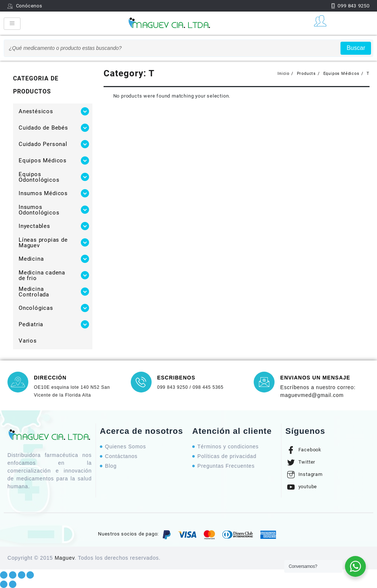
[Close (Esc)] (4, 575)
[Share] (13, 575)
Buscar (356, 48)
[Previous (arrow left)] (4, 584)
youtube (302, 487)
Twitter (301, 462)
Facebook (304, 450)
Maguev (65, 558)
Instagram (305, 474)
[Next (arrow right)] (13, 584)
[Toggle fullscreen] (22, 575)
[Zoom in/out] (30, 575)
